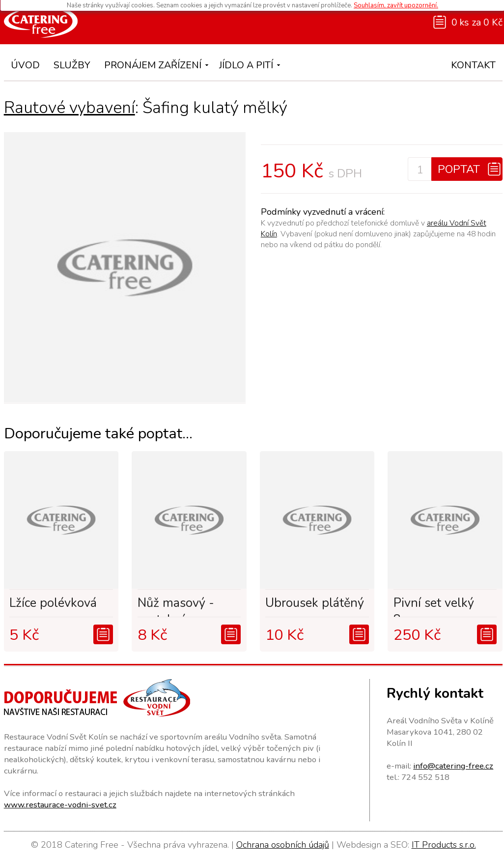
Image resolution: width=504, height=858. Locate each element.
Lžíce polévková (53, 603)
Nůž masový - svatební (176, 606)
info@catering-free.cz (453, 766)
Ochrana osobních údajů (283, 845)
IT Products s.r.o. (444, 845)
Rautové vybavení (70, 108)
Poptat (459, 169)
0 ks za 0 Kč (477, 22)
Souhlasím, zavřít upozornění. (396, 5)
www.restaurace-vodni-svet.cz (60, 805)
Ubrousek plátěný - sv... (315, 606)
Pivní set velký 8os (434, 606)
